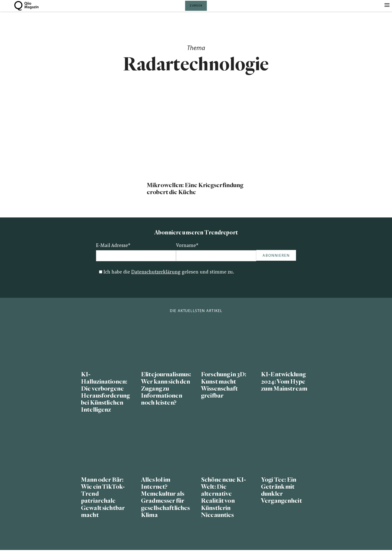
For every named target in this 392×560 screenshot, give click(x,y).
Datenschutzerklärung (156, 272)
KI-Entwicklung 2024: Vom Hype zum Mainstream (284, 381)
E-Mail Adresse (113, 246)
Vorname (187, 246)
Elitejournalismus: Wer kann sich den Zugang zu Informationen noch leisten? (166, 389)
